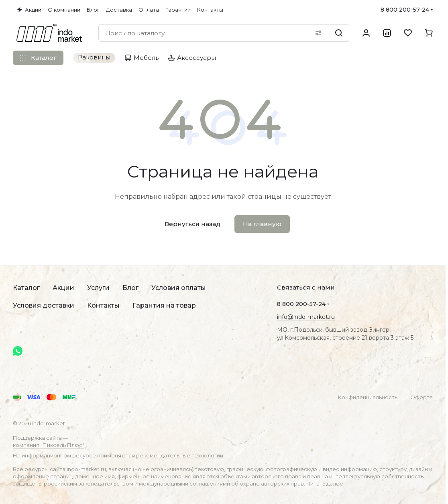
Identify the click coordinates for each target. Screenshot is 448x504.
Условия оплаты (179, 288)
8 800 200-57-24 (405, 10)
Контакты (103, 305)
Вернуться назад (192, 224)
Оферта (422, 397)
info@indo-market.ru (306, 317)
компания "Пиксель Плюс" (49, 445)
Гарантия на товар (164, 305)
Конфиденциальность (368, 397)
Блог (130, 288)
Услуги (98, 288)
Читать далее (325, 484)
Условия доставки (44, 305)
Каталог (26, 288)
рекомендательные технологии (180, 455)
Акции (63, 288)
